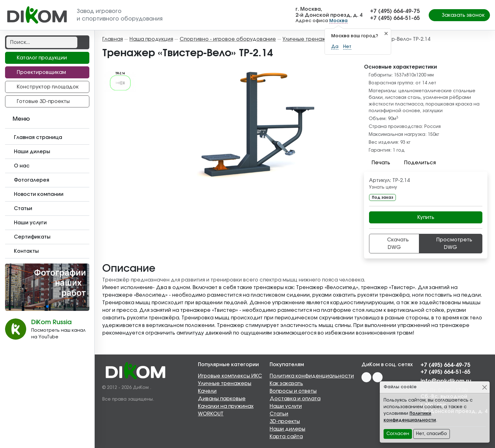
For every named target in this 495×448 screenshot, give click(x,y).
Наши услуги (286, 406)
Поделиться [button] (416, 163)
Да (335, 47)
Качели (207, 391)
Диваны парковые (222, 399)
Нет (347, 47)
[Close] (484, 387)
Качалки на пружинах (226, 406)
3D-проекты (285, 421)
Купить (426, 217)
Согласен (398, 434)
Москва (338, 21)
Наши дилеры (287, 429)
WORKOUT (211, 414)
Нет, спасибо (432, 434)
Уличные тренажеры (225, 384)
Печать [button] (377, 163)
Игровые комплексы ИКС (230, 376)
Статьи (279, 414)
